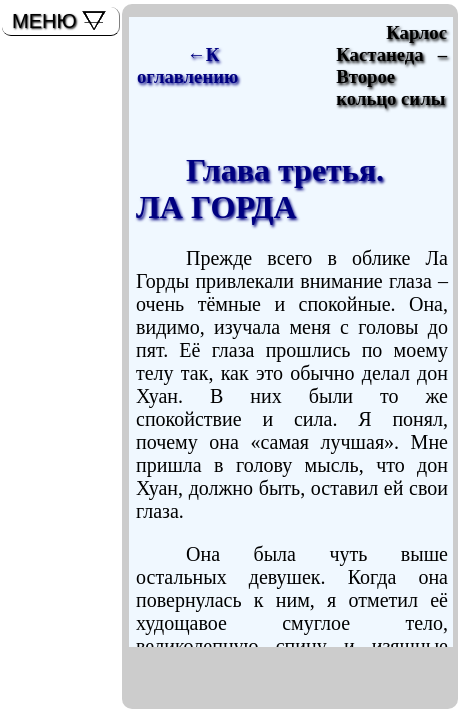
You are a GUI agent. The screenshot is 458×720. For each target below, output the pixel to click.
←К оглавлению (187, 65)
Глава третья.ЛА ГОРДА (260, 188)
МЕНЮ (44, 21)
